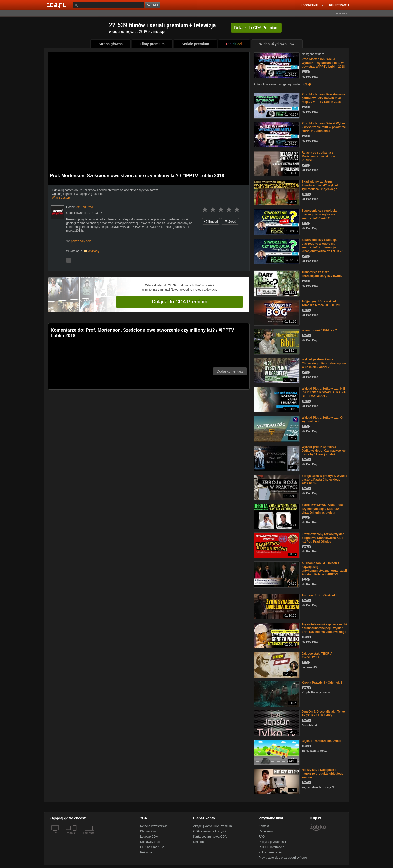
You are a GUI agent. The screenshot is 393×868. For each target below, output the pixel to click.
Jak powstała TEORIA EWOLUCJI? (317, 655)
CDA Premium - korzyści (210, 831)
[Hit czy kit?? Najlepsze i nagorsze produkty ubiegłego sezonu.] (276, 781)
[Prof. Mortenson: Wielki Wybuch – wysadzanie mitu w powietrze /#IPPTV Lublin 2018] (276, 65)
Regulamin (266, 831)
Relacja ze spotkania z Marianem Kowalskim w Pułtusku (318, 156)
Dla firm (198, 842)
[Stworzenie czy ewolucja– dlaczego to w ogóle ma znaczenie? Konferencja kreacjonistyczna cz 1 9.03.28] (276, 251)
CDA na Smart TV (152, 847)
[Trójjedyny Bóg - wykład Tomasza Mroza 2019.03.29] (276, 312)
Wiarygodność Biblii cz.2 (319, 330)
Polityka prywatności (272, 842)
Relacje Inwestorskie (154, 826)
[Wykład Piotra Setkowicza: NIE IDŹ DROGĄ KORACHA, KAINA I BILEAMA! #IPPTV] (276, 400)
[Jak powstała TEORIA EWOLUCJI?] (276, 664)
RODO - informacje (271, 847)
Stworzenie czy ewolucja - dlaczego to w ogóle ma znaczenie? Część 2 (320, 214)
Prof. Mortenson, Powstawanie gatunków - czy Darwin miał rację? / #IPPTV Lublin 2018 (323, 98)
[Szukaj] (109, 5)
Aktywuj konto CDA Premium (212, 826)
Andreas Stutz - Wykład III (320, 595)
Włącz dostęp (61, 198)
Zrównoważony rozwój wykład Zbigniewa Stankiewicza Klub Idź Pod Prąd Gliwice (323, 538)
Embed (211, 222)
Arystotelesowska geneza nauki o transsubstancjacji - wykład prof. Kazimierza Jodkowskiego (324, 628)
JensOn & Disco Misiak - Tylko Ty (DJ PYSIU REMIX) (323, 714)
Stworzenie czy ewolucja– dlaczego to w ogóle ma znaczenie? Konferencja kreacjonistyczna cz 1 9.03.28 (322, 245)
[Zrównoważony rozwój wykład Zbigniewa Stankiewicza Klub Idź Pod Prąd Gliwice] (276, 545)
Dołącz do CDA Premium (179, 302)
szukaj (153, 5)
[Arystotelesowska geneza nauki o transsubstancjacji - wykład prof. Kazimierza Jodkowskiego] (276, 635)
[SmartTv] (75, 836)
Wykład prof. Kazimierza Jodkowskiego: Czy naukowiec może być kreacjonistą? (324, 451)
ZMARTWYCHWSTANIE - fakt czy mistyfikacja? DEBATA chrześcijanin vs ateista (322, 509)
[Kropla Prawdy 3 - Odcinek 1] (276, 694)
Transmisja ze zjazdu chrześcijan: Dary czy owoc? (322, 274)
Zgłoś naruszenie (270, 852)
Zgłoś (230, 222)
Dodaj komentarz (230, 371)
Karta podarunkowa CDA (210, 837)
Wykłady (94, 251)
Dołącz (256, 28)
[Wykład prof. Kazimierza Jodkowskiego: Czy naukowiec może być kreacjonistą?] (276, 458)
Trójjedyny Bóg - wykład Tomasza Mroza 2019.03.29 (321, 303)
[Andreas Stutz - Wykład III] (276, 606)
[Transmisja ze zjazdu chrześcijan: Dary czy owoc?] (276, 283)
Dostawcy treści (151, 842)
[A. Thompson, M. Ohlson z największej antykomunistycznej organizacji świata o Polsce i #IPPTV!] (276, 574)
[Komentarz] (149, 354)
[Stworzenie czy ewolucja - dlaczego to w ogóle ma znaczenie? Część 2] (276, 222)
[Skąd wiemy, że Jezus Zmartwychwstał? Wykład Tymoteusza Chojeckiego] (276, 193)
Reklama (146, 852)
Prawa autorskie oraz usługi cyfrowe (283, 858)
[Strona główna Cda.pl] (57, 5)
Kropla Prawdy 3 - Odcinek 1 (322, 683)
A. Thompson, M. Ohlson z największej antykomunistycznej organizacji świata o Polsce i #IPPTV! (324, 569)
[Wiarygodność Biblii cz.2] (276, 341)
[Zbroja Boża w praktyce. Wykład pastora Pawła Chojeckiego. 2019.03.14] (276, 487)
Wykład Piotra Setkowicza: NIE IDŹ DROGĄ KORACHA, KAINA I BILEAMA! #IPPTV (324, 392)
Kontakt (264, 826)
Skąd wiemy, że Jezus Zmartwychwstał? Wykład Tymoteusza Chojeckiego (320, 185)
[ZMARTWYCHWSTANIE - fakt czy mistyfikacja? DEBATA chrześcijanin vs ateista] (276, 516)
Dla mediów (148, 831)
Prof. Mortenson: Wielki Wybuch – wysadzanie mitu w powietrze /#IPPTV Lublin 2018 (323, 63)
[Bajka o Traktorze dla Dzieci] (276, 752)
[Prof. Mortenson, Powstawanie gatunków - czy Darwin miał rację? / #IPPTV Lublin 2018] (276, 105)
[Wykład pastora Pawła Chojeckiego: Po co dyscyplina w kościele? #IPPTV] (276, 370)
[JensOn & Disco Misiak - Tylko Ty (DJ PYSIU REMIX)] (276, 723)
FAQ (262, 837)
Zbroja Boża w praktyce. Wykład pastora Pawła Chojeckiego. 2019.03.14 (324, 480)
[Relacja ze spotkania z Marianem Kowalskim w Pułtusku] (276, 163)
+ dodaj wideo (341, 13)
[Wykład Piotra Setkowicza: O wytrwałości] (276, 429)
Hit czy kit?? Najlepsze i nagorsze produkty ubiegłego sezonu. (322, 774)
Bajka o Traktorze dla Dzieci (321, 741)
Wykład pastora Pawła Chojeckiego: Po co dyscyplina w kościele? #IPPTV (324, 363)
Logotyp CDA (149, 837)
